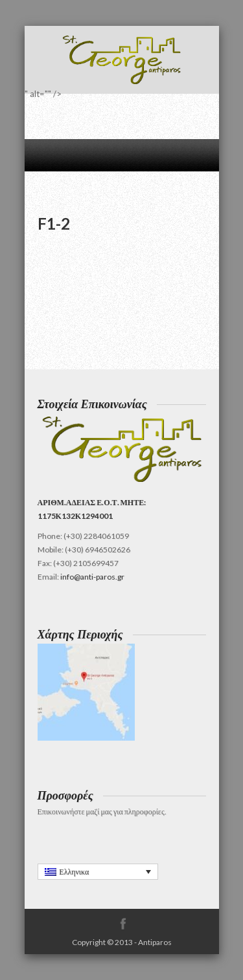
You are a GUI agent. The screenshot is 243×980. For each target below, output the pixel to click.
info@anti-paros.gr (92, 577)
